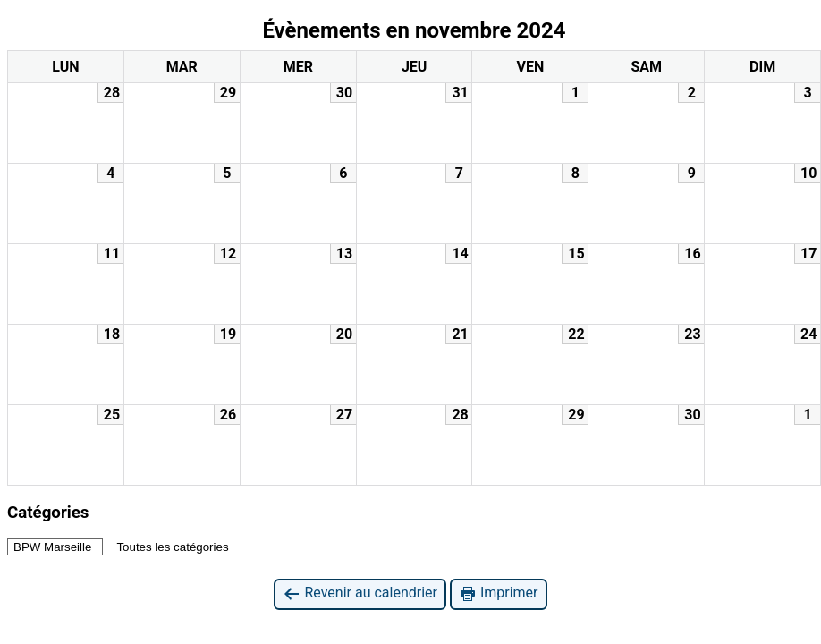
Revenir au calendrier (360, 593)
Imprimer (499, 593)
